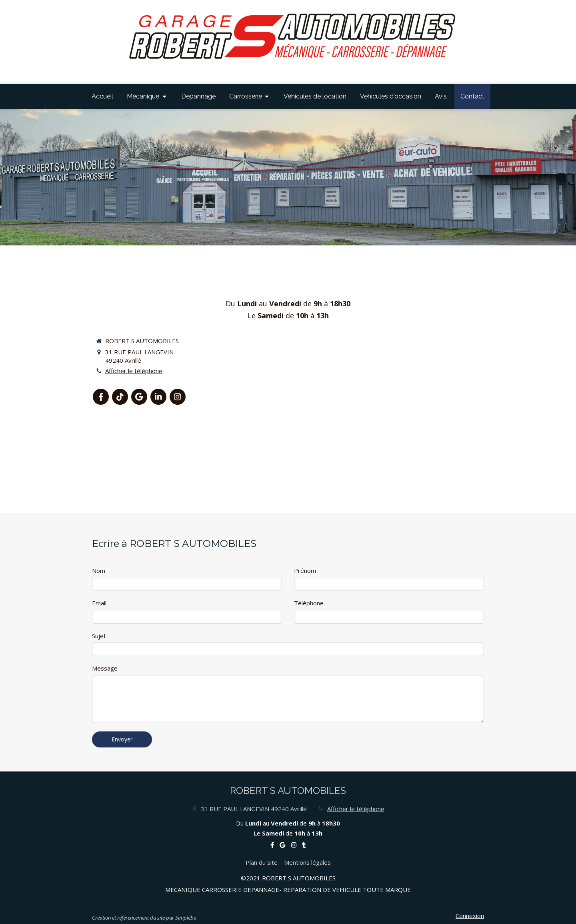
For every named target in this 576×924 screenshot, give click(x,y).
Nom (99, 570)
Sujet (99, 636)
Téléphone (309, 603)
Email (99, 603)
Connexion (470, 916)
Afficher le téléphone (134, 371)
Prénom (305, 570)
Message (105, 668)
